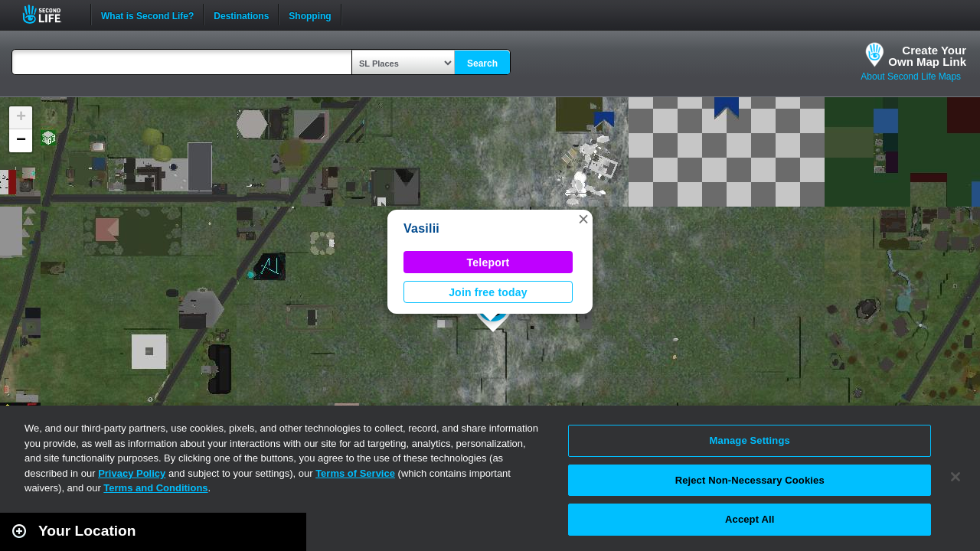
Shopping (310, 15)
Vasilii (421, 228)
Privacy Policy (132, 473)
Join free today (488, 292)
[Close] (955, 477)
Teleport (488, 262)
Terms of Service (355, 473)
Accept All (750, 519)
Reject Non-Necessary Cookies (750, 480)
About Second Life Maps (911, 77)
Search (482, 64)
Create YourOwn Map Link (927, 56)
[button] (583, 219)
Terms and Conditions (155, 488)
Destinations (241, 15)
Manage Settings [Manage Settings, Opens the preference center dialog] (750, 440)
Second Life (50, 14)
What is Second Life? (147, 15)
